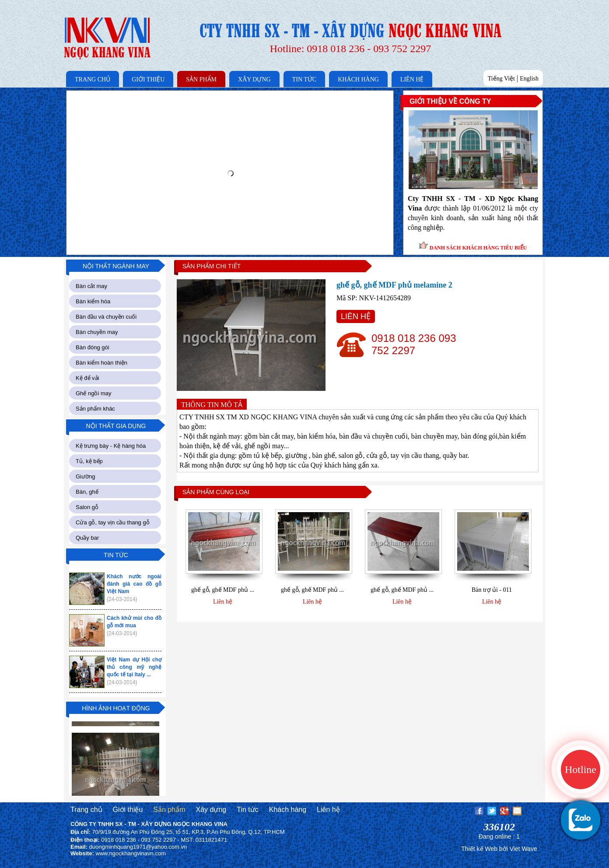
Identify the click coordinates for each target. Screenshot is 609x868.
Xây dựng (211, 810)
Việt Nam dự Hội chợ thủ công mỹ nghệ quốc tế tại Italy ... (134, 667)
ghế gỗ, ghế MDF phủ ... (223, 590)
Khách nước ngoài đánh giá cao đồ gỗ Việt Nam (134, 584)
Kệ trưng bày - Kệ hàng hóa (111, 446)
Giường (85, 476)
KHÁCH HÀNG (358, 79)
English (529, 79)
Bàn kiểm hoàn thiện (101, 363)
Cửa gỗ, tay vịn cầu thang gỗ (113, 522)
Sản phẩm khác (95, 409)
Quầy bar (87, 538)
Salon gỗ (87, 507)
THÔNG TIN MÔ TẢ (212, 405)
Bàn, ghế (87, 492)
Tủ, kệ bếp (89, 461)
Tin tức (248, 810)
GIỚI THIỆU (148, 79)
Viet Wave (523, 849)
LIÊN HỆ (412, 79)
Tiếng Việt (501, 79)
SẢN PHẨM (201, 79)
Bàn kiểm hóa (93, 301)
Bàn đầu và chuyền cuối (106, 317)
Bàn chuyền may (97, 332)
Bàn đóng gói (93, 347)
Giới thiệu (128, 810)
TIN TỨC (304, 79)
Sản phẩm (169, 810)
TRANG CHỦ (93, 79)
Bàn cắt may (91, 286)
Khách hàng (288, 810)
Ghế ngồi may (93, 393)
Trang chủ (86, 810)
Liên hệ (223, 602)
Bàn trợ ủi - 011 (492, 590)
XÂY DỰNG (254, 79)
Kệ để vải (87, 378)
